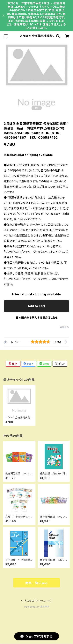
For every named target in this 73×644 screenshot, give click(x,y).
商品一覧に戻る (37, 583)
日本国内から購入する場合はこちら (37, 318)
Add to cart (36, 306)
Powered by (37, 607)
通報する (64, 327)
